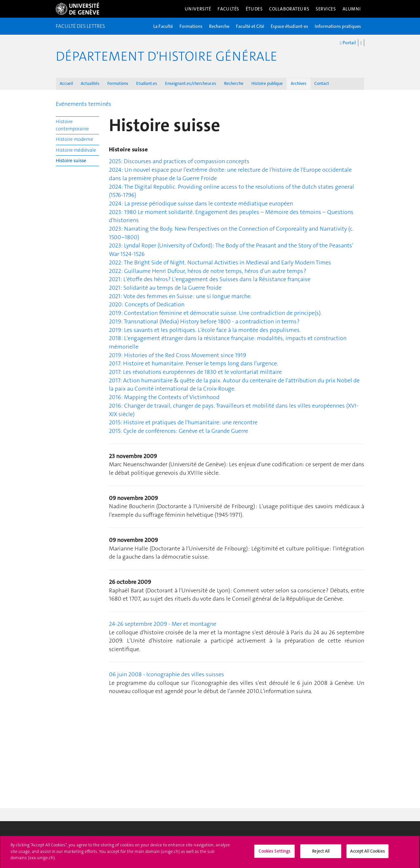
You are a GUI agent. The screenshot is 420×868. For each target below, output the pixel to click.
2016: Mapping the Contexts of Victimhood (164, 397)
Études (254, 9)
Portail (348, 43)
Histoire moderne (74, 139)
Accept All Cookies (367, 853)
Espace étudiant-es (289, 26)
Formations (191, 26)
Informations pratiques (338, 26)
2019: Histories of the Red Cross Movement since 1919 (178, 355)
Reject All (321, 853)
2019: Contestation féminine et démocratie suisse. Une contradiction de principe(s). (215, 313)
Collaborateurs (289, 9)
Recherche (219, 26)
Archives (299, 83)
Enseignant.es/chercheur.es (191, 83)
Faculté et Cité (250, 26)
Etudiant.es (147, 83)
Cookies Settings (274, 853)
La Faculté (163, 26)
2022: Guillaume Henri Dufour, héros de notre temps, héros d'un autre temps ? (208, 271)
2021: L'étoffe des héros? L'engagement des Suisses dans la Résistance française (210, 279)
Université (198, 9)
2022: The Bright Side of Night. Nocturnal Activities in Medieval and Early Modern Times (220, 262)
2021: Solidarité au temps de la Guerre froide (165, 288)
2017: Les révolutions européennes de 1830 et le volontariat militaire (195, 372)
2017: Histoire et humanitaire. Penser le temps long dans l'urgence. (194, 363)
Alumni (352, 9)
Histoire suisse (71, 161)
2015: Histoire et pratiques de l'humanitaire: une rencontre (183, 422)
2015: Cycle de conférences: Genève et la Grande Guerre (178, 431)
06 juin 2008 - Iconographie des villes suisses (167, 674)
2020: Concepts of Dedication (147, 304)
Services (326, 9)
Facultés (228, 9)
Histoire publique (267, 83)
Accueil (66, 83)
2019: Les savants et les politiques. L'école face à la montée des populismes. (205, 330)
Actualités (90, 83)
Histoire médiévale (76, 150)
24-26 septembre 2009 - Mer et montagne (163, 624)
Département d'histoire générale (167, 56)
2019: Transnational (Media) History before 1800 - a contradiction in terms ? (204, 321)
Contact (322, 83)
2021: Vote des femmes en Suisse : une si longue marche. (180, 296)
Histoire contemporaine (72, 125)
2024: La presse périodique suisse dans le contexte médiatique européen (201, 203)
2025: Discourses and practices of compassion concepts (179, 161)
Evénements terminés (84, 104)
